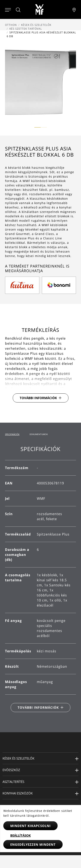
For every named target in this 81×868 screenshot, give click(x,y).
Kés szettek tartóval (26, 29)
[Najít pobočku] (74, 9)
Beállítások (21, 835)
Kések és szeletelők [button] (18, 758)
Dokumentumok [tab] (39, 434)
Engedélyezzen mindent (33, 844)
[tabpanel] (40, 579)
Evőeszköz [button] (11, 770)
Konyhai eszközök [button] (18, 793)
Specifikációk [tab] (12, 434)
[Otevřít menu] (8, 9)
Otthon (11, 25)
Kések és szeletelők (36, 25)
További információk (38, 398)
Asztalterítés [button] (13, 782)
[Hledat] (18, 10)
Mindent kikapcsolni (30, 826)
